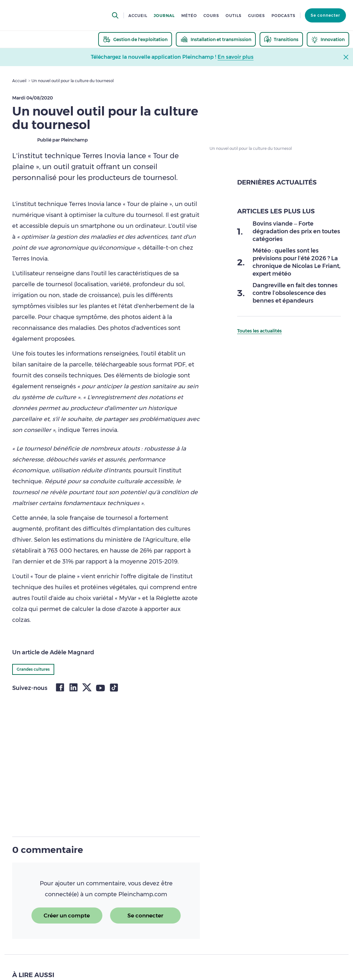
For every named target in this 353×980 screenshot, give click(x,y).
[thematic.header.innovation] (328, 39)
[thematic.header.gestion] (135, 39)
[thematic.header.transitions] (281, 39)
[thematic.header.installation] (216, 39)
